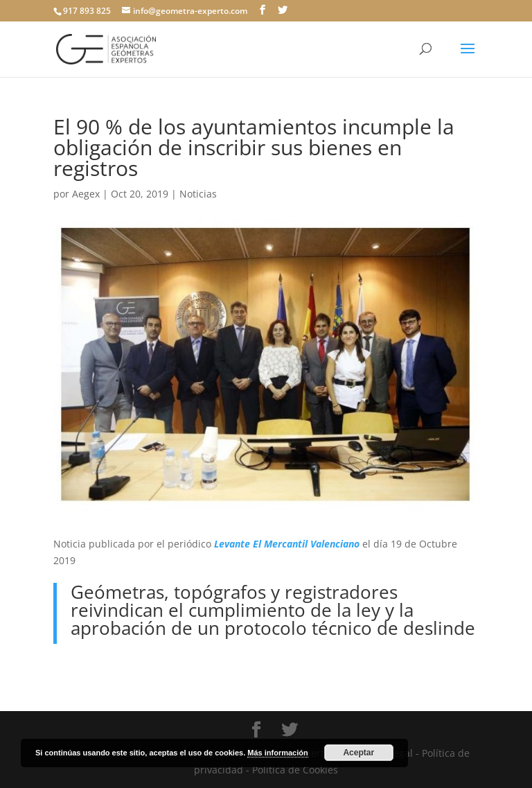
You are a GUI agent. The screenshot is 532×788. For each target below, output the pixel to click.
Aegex (86, 194)
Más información (277, 753)
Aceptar (358, 753)
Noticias (198, 194)
